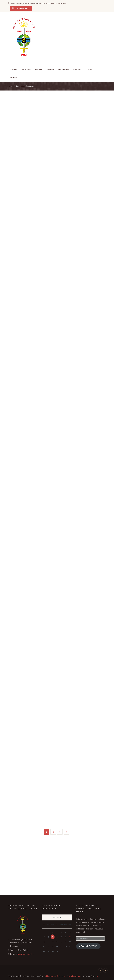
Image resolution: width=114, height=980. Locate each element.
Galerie (50, 70)
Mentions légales (75, 976)
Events (39, 70)
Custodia (78, 70)
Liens (90, 70)
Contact (14, 77)
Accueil (14, 70)
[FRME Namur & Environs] (57, 870)
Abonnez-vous (88, 946)
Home (10, 86)
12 (70, 937)
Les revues (64, 70)
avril (57, 917)
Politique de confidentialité (55, 976)
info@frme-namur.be (25, 954)
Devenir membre (22, 8)
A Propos (26, 70)
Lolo (97, 976)
